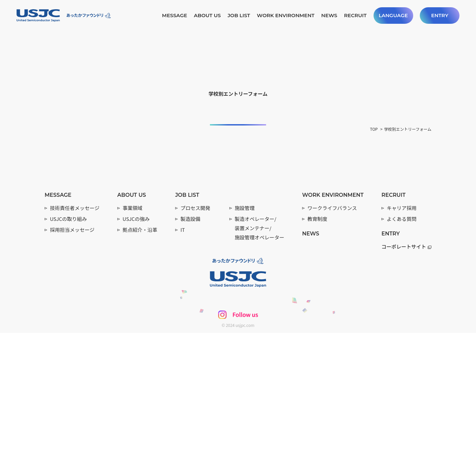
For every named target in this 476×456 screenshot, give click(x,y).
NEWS (329, 15)
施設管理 (245, 331)
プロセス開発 (195, 331)
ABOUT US (207, 15)
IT (183, 353)
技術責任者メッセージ (75, 331)
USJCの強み (136, 342)
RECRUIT (355, 15)
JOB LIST (239, 15)
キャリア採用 (402, 331)
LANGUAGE (393, 15)
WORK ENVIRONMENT (286, 15)
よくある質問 (402, 342)
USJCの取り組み (68, 342)
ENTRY (440, 15)
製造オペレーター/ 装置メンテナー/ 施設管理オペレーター (259, 351)
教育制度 (317, 342)
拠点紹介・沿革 (140, 353)
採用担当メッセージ (72, 353)
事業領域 (133, 331)
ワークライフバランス (332, 331)
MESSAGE (175, 15)
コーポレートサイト (406, 369)
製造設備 (190, 342)
